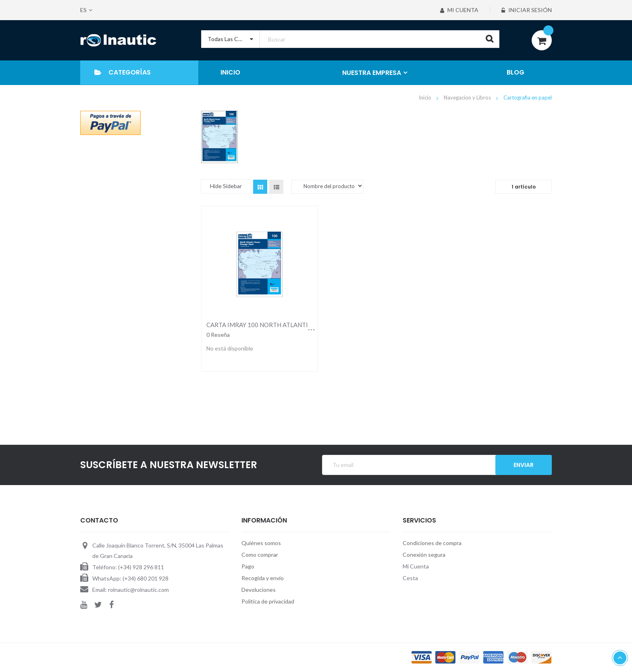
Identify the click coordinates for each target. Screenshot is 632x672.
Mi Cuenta (459, 10)
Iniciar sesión (527, 10)
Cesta (410, 578)
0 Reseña (218, 335)
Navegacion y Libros (468, 97)
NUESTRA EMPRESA (372, 73)
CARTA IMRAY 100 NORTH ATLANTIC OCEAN (270, 325)
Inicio (426, 97)
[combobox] (350, 39)
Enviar (524, 465)
